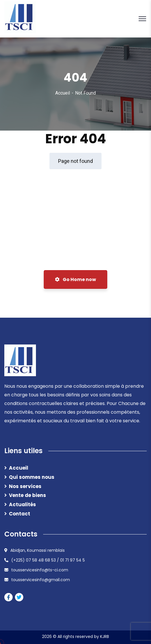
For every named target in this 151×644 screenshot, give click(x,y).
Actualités (22, 504)
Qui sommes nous (32, 477)
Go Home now (75, 279)
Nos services (25, 486)
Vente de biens (27, 495)
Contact (20, 514)
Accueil (63, 93)
